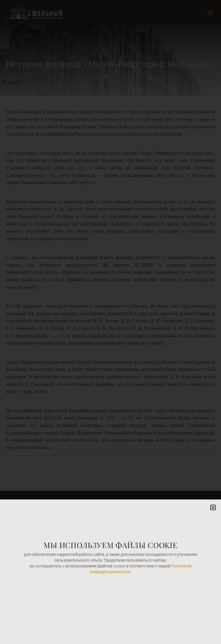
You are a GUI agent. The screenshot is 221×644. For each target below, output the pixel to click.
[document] (110, 322)
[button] (213, 507)
